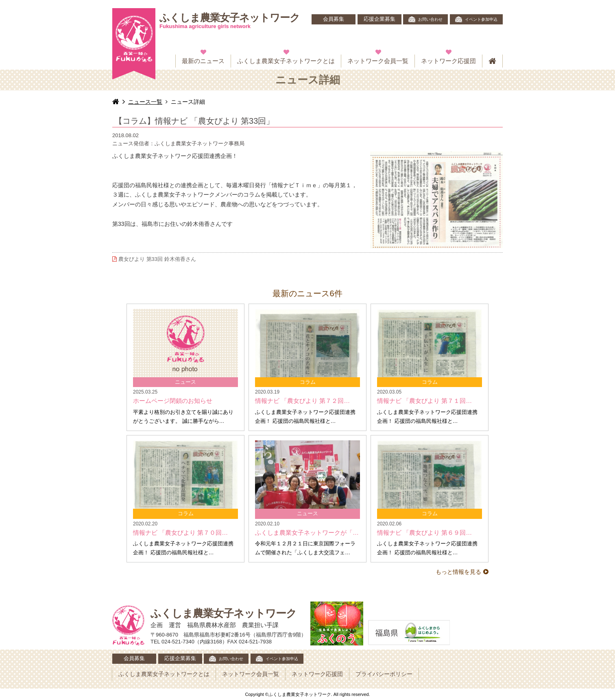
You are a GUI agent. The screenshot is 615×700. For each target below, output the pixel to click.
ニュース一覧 (145, 102)
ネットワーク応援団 (448, 61)
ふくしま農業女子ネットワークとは (286, 61)
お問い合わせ (430, 19)
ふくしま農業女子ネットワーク (230, 21)
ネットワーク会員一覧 (378, 61)
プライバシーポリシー (384, 674)
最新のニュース (203, 61)
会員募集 (334, 19)
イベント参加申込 (481, 19)
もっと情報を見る (458, 572)
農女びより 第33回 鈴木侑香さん (154, 259)
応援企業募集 (379, 19)
